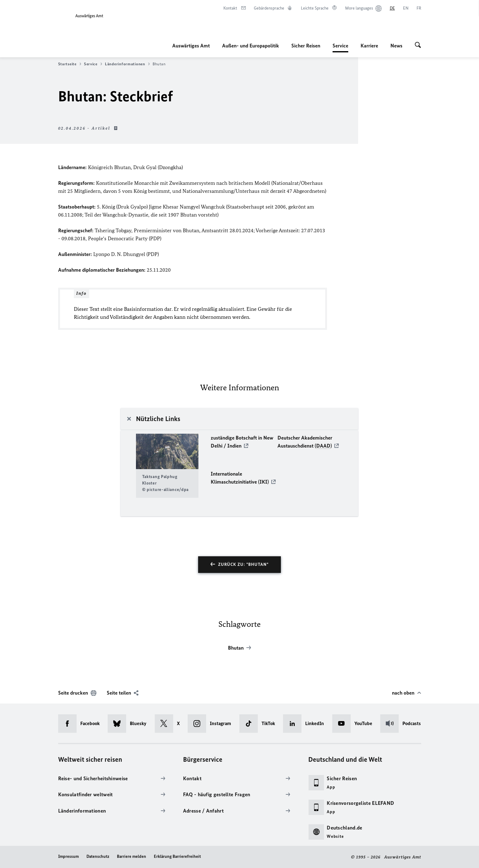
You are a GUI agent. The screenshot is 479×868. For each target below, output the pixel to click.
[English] (406, 8)
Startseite (70, 64)
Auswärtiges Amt (191, 46)
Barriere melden (132, 856)
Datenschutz (98, 856)
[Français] (419, 8)
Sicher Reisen (306, 46)
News (396, 46)
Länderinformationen (127, 64)
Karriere (369, 46)
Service (340, 46)
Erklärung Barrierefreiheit (177, 856)
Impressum (68, 856)
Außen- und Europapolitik (251, 46)
